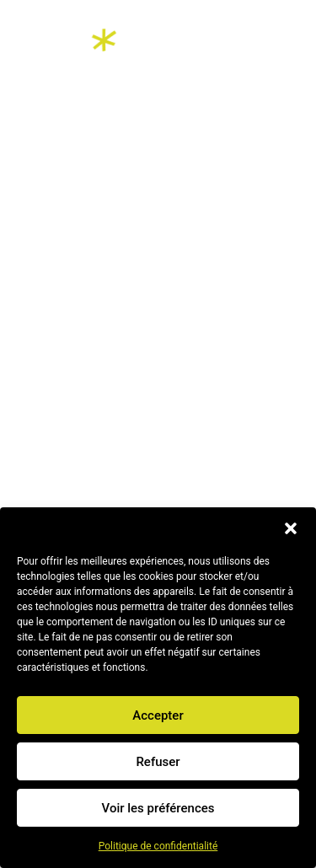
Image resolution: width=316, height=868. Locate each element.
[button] (291, 528)
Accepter (158, 715)
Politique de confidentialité (158, 846)
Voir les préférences (158, 808)
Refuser (158, 762)
